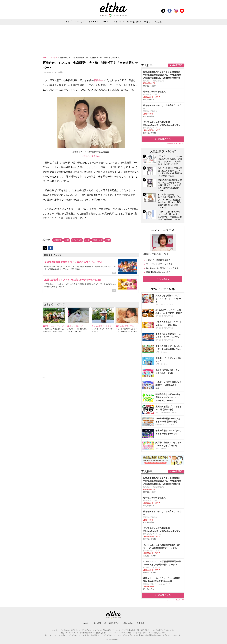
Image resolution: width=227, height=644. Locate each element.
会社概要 (97, 623)
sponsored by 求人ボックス (176, 144)
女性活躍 (158, 22)
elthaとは (87, 623)
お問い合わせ (128, 623)
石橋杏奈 (98, 80)
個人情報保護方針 (112, 623)
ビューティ (94, 22)
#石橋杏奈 (57, 240)
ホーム (45, 58)
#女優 (87, 240)
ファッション (118, 22)
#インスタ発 (77, 240)
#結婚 (67, 240)
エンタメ (54, 58)
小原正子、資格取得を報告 (158, 260)
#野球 (108, 240)
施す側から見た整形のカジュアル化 (162, 268)
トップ (68, 22)
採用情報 (140, 623)
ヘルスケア (80, 22)
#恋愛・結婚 (98, 240)
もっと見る (164, 279)
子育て (147, 22)
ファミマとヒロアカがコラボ (159, 264)
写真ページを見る (92, 156)
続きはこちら (164, 139)
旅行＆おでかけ (134, 22)
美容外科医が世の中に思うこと (160, 272)
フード (105, 22)
